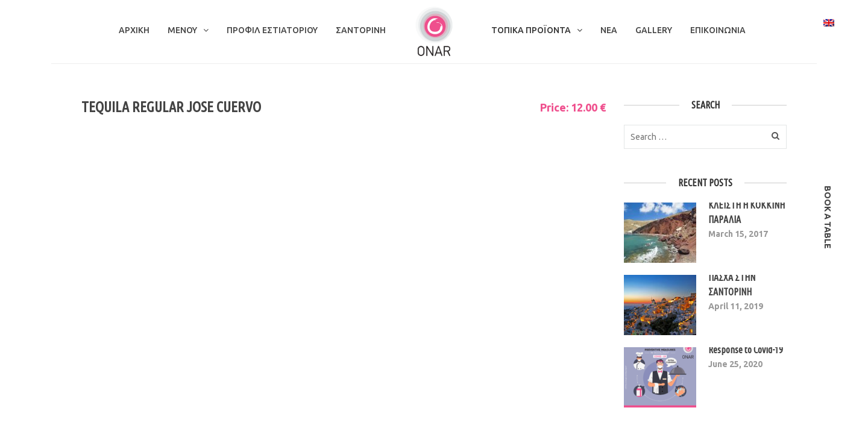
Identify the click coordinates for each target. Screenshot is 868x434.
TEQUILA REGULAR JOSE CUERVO (171, 107)
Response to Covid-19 (746, 350)
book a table (828, 217)
